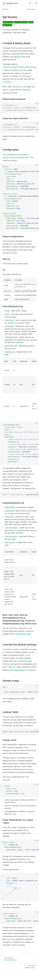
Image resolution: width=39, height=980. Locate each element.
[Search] (30, 3)
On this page (32, 9)
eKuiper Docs (10, 3)
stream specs (19, 670)
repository (18, 57)
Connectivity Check (23, 634)
